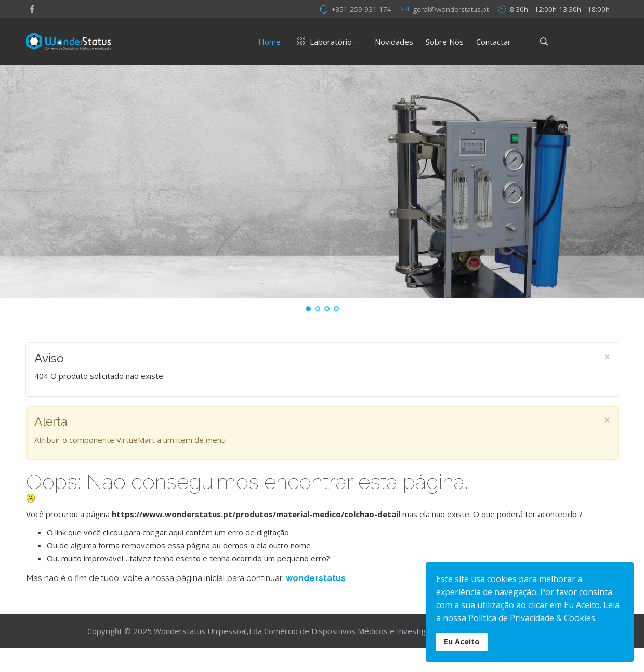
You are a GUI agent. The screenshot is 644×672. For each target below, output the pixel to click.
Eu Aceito (462, 642)
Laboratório (323, 42)
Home (270, 42)
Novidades (394, 42)
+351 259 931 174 (361, 9)
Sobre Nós (445, 42)
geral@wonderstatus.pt (451, 9)
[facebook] (32, 9)
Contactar (494, 42)
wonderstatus (316, 578)
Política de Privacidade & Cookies (532, 618)
